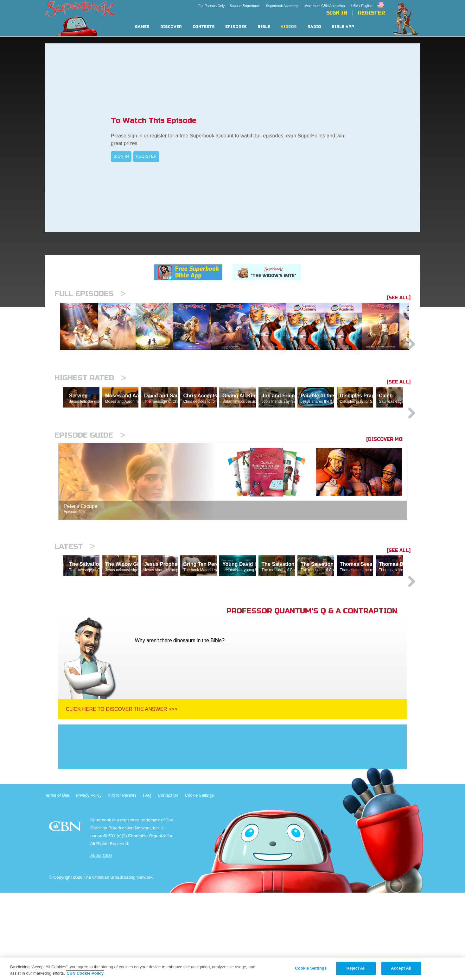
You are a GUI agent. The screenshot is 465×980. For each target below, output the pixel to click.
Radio (314, 27)
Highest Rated (90, 411)
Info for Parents (122, 883)
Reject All (356, 968)
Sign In (337, 13)
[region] (232, 969)
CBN (66, 916)
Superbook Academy (282, 6)
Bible (264, 27)
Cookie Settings (199, 883)
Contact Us (168, 883)
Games (142, 27)
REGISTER (146, 156)
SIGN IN (121, 156)
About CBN (101, 943)
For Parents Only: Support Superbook (229, 6)
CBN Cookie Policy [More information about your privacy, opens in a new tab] (85, 973)
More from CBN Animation (325, 6)
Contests (204, 27)
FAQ (147, 883)
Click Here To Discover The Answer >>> (122, 797)
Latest (75, 606)
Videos (289, 27)
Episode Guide (90, 495)
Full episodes (90, 294)
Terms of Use (57, 883)
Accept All (401, 968)
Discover (171, 27)
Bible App (343, 27)
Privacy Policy (89, 883)
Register (371, 13)
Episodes (236, 27)
